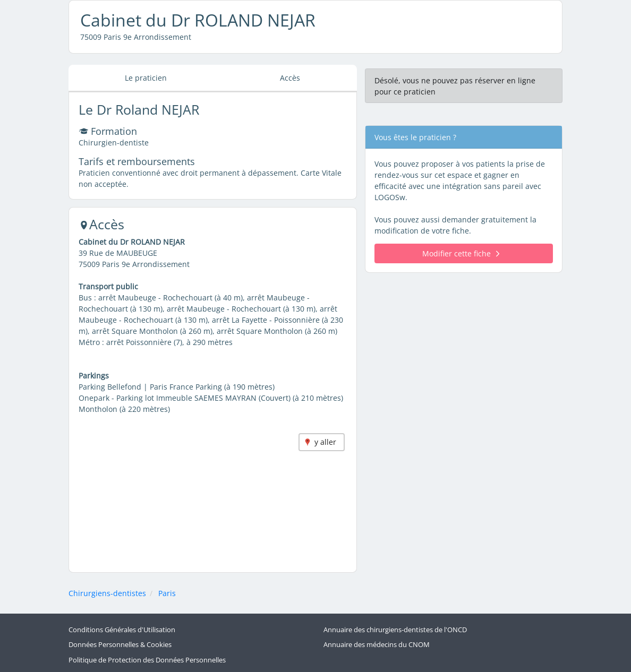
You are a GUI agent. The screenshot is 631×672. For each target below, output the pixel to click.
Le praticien (146, 78)
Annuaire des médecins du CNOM (377, 645)
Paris (167, 593)
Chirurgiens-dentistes (107, 593)
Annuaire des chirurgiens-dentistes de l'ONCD (395, 630)
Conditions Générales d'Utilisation (122, 630)
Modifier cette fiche (461, 253)
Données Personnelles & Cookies (120, 645)
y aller (325, 442)
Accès (290, 78)
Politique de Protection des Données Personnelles (147, 660)
